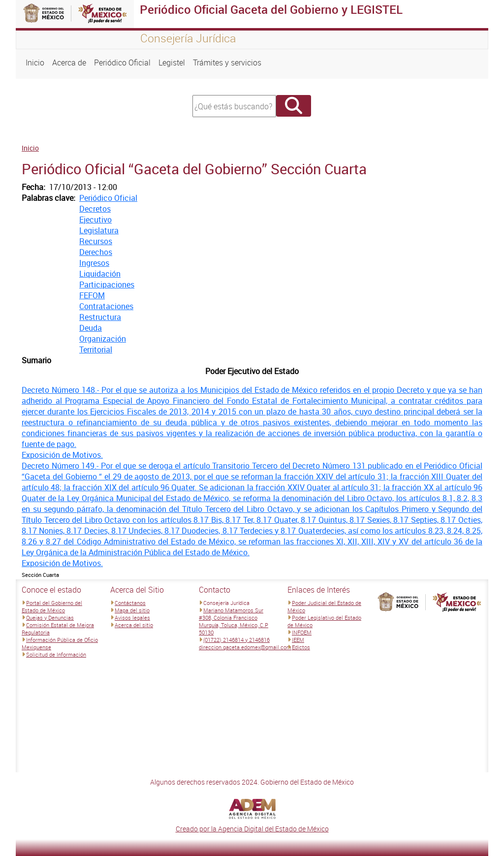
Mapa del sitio (132, 610)
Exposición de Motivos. (62, 455)
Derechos (96, 252)
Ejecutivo (95, 220)
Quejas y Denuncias (50, 618)
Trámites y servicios (227, 63)
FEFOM (92, 295)
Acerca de (69, 63)
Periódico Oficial (122, 63)
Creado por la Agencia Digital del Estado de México (252, 829)
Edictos (301, 647)
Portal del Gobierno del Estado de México (52, 606)
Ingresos (94, 263)
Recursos (96, 241)
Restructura (100, 317)
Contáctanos (130, 603)
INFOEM (302, 632)
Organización (103, 339)
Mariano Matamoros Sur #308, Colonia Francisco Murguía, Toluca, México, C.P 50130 (234, 621)
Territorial (96, 349)
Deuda (91, 328)
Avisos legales (132, 618)
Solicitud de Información (56, 654)
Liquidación (100, 274)
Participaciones (107, 285)
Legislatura (99, 230)
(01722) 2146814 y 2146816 (236, 640)
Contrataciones (106, 306)
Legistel (172, 63)
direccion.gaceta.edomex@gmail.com (245, 647)
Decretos (95, 209)
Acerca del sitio (134, 625)
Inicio (35, 63)
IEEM (298, 640)
